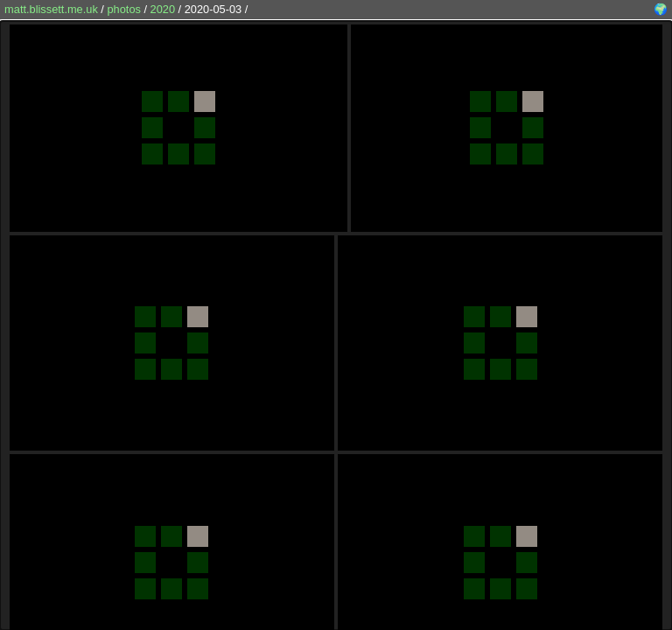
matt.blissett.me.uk (51, 9)
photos (123, 9)
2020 (163, 9)
